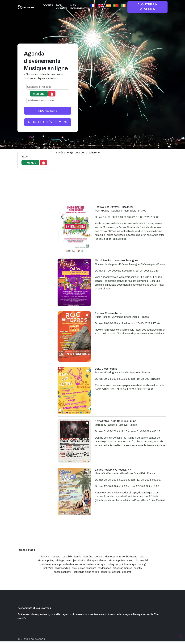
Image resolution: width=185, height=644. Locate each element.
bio (136, 560)
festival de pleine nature (86, 572)
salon (130, 560)
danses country (62, 572)
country (138, 568)
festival (45, 557)
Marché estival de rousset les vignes (116, 260)
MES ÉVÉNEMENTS (79, 7)
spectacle (45, 564)
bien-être (88, 557)
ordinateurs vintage (94, 564)
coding (142, 564)
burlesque (132, 557)
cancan (116, 572)
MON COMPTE (62, 7)
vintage (60, 560)
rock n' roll (48, 568)
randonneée (104, 568)
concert (99, 557)
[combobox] (48, 87)
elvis (74, 568)
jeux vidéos (79, 560)
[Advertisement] (112, 183)
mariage (57, 564)
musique (56, 557)
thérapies (92, 560)
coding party (114, 564)
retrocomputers (117, 560)
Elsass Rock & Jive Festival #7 (113, 470)
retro (69, 560)
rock (141, 557)
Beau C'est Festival (107, 369)
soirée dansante (87, 568)
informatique (129, 564)
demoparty (111, 557)
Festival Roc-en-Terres (109, 313)
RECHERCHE (48, 111)
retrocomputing (46, 560)
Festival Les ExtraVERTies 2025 (114, 207)
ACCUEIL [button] (48, 5)
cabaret (127, 572)
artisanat (118, 568)
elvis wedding (63, 568)
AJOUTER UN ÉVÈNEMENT (147, 7)
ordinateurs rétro (72, 564)
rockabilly (67, 557)
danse (103, 560)
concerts (106, 572)
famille (78, 557)
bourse (128, 568)
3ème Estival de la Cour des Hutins (116, 421)
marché (144, 560)
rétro (122, 557)
